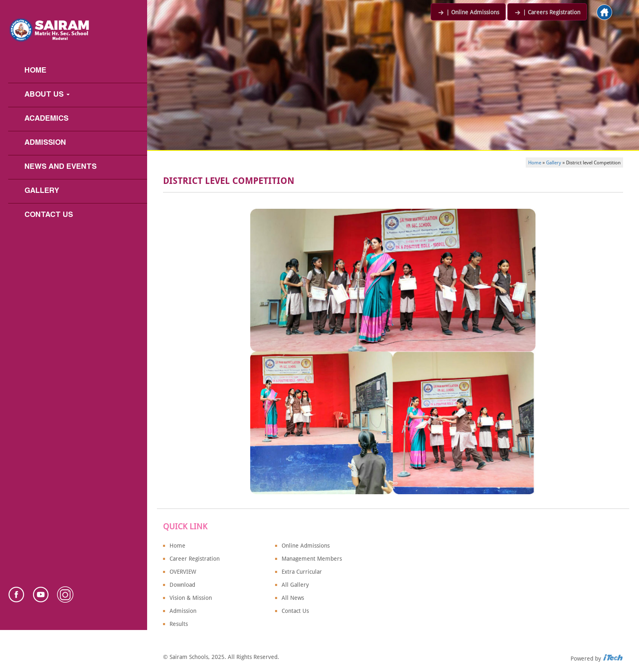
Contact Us (49, 215)
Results (179, 624)
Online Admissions (306, 546)
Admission (45, 143)
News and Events (61, 167)
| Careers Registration (547, 12)
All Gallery (295, 585)
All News (293, 598)
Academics (46, 119)
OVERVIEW (183, 572)
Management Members (312, 559)
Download (182, 585)
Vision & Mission (191, 598)
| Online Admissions (468, 12)
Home (35, 71)
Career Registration (195, 559)
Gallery (42, 191)
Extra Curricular (302, 572)
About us (47, 95)
